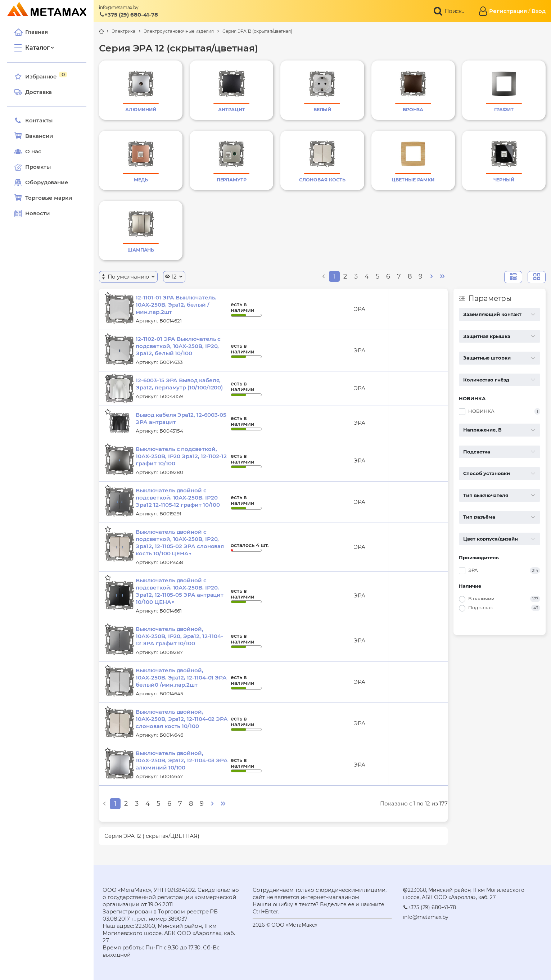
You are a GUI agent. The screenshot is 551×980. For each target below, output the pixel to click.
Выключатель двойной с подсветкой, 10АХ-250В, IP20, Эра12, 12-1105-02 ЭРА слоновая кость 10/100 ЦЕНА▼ (180, 543)
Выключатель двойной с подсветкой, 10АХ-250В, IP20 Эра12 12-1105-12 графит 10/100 (178, 498)
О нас (28, 152)
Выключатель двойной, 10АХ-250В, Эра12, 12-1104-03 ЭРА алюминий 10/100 (182, 760)
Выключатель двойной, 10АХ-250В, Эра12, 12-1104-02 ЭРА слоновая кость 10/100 (182, 719)
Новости (32, 213)
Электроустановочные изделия (179, 31)
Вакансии (34, 136)
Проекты (38, 167)
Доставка (33, 92)
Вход (539, 11)
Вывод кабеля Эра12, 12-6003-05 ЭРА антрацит (181, 418)
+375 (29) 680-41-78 (128, 15)
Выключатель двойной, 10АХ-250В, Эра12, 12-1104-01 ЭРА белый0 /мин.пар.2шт (181, 678)
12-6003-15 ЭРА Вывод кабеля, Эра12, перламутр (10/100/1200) (179, 384)
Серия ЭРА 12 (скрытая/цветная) (257, 31)
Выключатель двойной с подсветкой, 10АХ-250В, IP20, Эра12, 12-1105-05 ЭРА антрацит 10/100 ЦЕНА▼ (180, 591)
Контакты (33, 121)
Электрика (124, 31)
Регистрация (508, 11)
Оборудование (47, 182)
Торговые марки (43, 198)
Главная (31, 32)
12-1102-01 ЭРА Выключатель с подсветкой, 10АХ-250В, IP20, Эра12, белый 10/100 (178, 346)
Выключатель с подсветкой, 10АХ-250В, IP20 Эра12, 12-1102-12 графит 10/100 (181, 456)
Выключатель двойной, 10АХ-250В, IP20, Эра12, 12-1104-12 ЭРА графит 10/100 (179, 636)
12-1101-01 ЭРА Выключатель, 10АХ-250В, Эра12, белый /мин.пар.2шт (176, 305)
